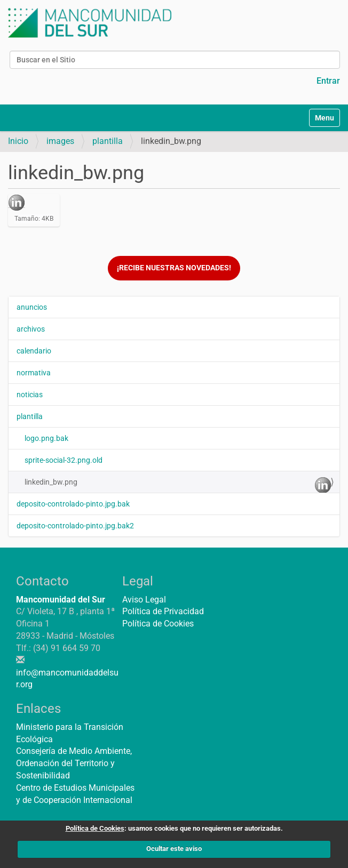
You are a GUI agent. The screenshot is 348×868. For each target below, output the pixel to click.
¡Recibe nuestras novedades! (174, 268)
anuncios (32, 307)
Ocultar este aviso (174, 849)
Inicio (18, 141)
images (60, 141)
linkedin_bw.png (178, 485)
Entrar (328, 81)
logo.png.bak (46, 438)
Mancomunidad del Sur (61, 600)
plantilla (108, 141)
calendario (34, 351)
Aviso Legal (144, 600)
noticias (30, 395)
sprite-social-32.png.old (64, 460)
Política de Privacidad (163, 611)
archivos (31, 329)
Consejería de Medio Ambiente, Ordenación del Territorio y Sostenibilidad (74, 763)
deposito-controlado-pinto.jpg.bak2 (75, 526)
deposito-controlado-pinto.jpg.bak (73, 504)
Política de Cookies (158, 624)
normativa (34, 373)
